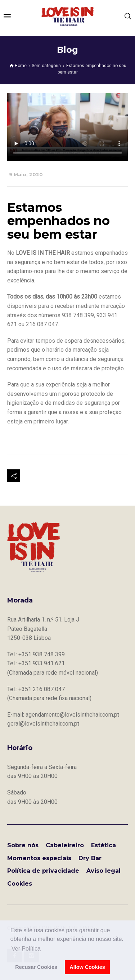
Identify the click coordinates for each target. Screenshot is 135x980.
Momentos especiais (39, 858)
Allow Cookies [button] (87, 967)
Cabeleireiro (65, 845)
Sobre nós (23, 845)
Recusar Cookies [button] (36, 967)
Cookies (20, 884)
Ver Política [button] (26, 949)
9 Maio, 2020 (26, 175)
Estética (103, 845)
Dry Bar (90, 858)
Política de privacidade (43, 871)
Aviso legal (103, 871)
